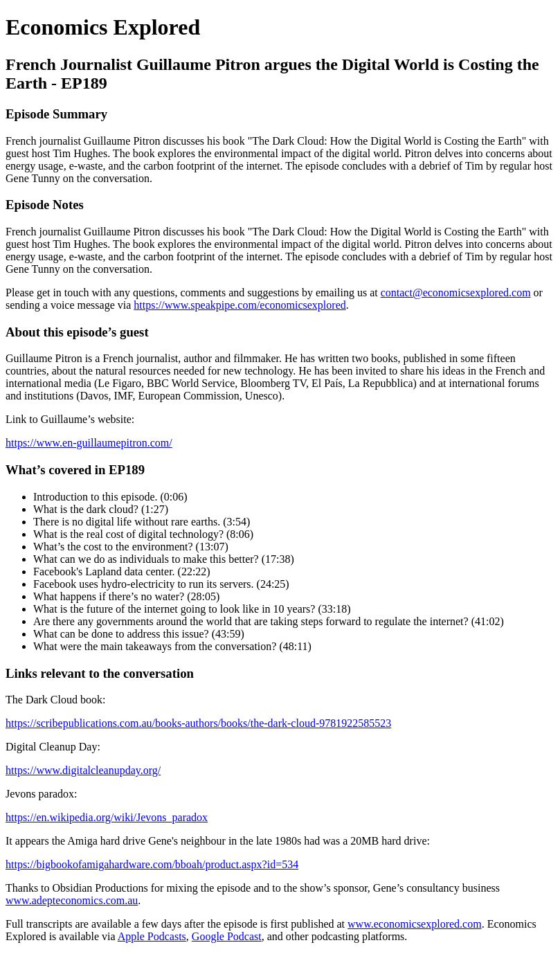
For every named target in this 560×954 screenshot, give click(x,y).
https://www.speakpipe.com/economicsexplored (240, 305)
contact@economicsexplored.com (456, 292)
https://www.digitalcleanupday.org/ (83, 770)
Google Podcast (227, 936)
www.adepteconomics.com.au (72, 900)
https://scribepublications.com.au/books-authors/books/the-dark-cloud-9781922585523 (198, 723)
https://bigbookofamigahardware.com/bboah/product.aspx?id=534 (152, 864)
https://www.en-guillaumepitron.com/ (89, 443)
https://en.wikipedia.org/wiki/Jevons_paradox (107, 817)
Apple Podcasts (152, 936)
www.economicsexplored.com (415, 924)
